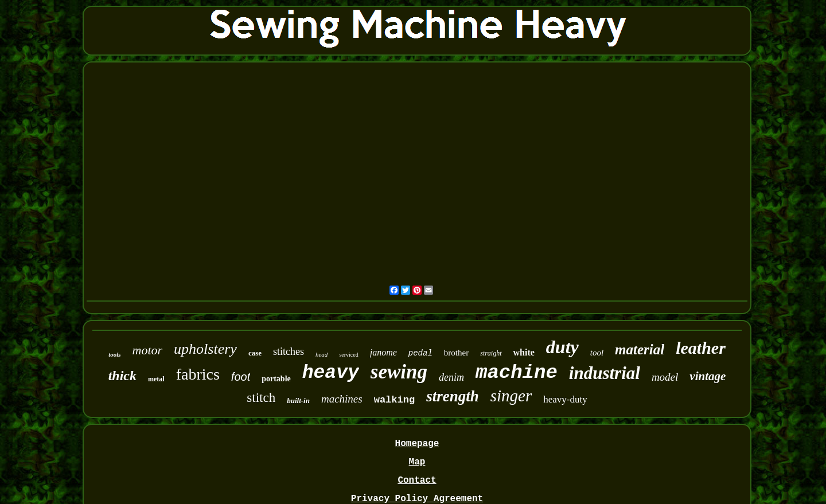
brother (456, 353)
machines (342, 399)
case (255, 353)
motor (148, 350)
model (665, 377)
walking (394, 400)
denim (451, 377)
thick (122, 376)
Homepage (417, 444)
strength (453, 396)
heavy (331, 373)
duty (562, 347)
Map (417, 462)
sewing (399, 372)
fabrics (198, 374)
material (640, 349)
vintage (708, 376)
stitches (289, 351)
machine (517, 373)
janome (383, 352)
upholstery (205, 349)
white (524, 352)
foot (241, 377)
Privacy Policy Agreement (417, 499)
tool (597, 353)
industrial (605, 373)
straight (491, 353)
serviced (348, 355)
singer (511, 396)
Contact (417, 480)
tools (114, 354)
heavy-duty (565, 399)
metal (156, 379)
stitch (261, 398)
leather (701, 348)
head (322, 354)
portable (276, 379)
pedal (420, 353)
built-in (298, 401)
